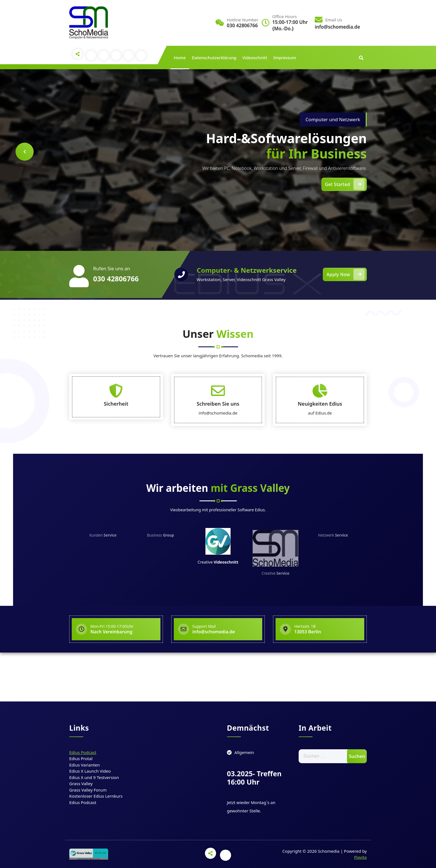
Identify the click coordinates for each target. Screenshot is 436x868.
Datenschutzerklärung (214, 58)
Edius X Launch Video (90, 771)
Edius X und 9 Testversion (94, 777)
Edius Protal (81, 758)
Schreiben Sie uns (218, 446)
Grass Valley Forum (88, 790)
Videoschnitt (255, 58)
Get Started (345, 184)
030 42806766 (116, 279)
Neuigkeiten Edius (320, 446)
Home (180, 58)
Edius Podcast (83, 752)
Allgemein (244, 752)
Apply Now (345, 274)
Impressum (285, 58)
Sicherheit (116, 446)
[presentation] (25, 152)
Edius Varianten (85, 765)
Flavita (361, 857)
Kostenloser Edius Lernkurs (96, 796)
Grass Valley (81, 783)
